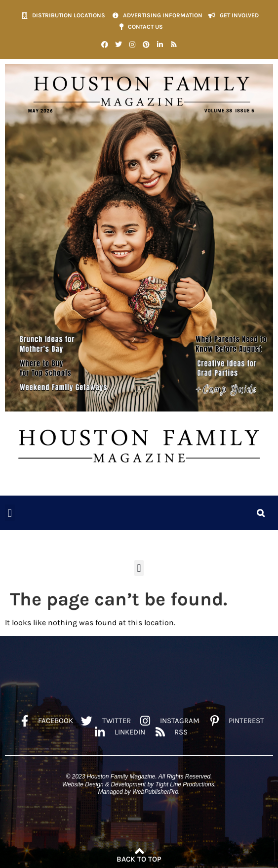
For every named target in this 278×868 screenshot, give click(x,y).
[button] (10, 513)
